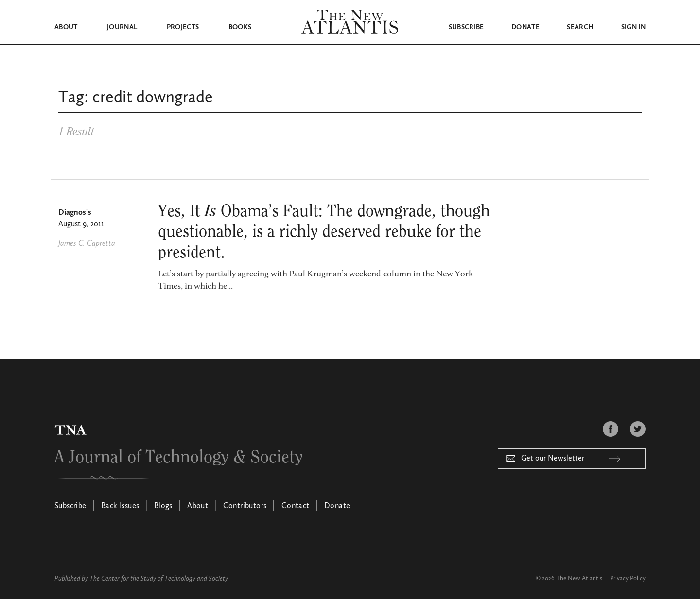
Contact (296, 506)
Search (580, 27)
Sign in (633, 27)
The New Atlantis (579, 578)
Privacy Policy (628, 578)
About (66, 27)
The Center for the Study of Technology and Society (159, 578)
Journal (122, 27)
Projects (183, 27)
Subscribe (466, 27)
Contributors (245, 506)
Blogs (163, 506)
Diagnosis (75, 212)
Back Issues (120, 506)
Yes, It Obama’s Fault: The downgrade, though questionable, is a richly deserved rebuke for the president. (324, 231)
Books (240, 27)
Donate (525, 27)
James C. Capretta (87, 243)
